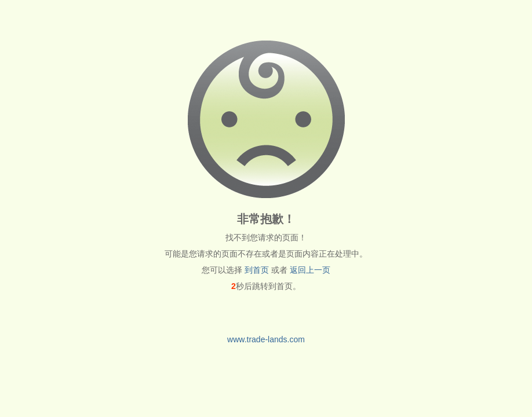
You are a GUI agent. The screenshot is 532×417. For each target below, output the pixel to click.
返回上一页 (310, 270)
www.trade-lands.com (266, 339)
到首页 (257, 270)
